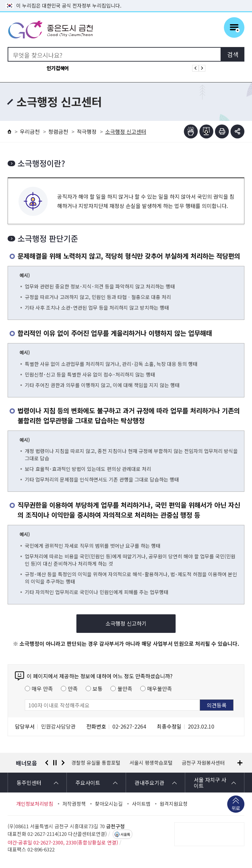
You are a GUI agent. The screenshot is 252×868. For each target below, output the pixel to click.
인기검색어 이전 (195, 68)
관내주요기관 (149, 783)
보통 (98, 689)
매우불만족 (160, 689)
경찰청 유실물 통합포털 (96, 763)
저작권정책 (74, 804)
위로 (236, 809)
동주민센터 (29, 783)
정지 (55, 763)
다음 (63, 763)
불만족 (125, 689)
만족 (73, 689)
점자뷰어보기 (191, 131)
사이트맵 (141, 804)
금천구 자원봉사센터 (203, 763)
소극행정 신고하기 (126, 623)
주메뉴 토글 (234, 27)
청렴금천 (58, 131)
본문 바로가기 (126, 0)
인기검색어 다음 (202, 68)
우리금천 (30, 131)
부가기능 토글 (237, 131)
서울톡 (125, 834)
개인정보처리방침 (35, 804)
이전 (47, 763)
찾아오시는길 (109, 804)
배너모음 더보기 (240, 763)
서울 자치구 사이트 (210, 783)
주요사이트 (88, 783)
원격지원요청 (174, 804)
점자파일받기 (206, 131)
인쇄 (222, 131)
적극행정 (87, 131)
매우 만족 (42, 689)
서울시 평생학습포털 (151, 763)
